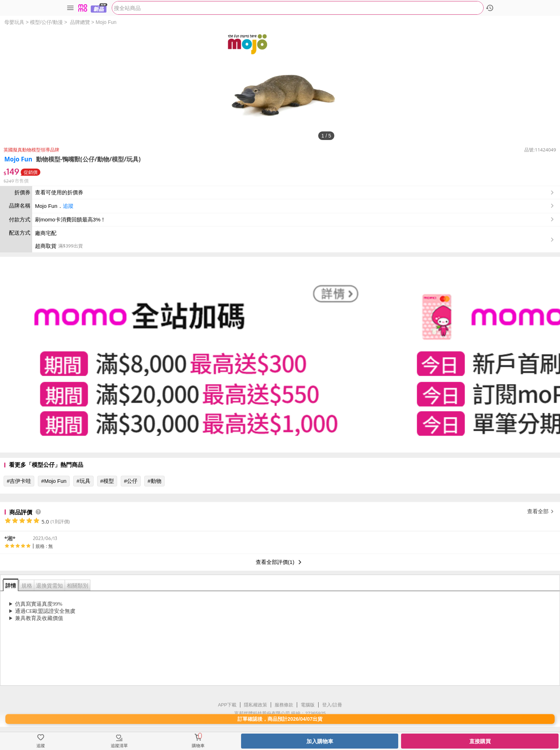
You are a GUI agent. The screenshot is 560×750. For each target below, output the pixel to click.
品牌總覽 (80, 22)
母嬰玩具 (14, 22)
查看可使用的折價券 (295, 192)
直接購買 (480, 741)
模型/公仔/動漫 (46, 22)
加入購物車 (320, 741)
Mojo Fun (106, 22)
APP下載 (227, 705)
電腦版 (308, 705)
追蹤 (68, 206)
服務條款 (284, 705)
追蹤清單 (119, 746)
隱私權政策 (256, 705)
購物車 (198, 746)
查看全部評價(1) (280, 562)
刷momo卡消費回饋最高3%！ (70, 219)
